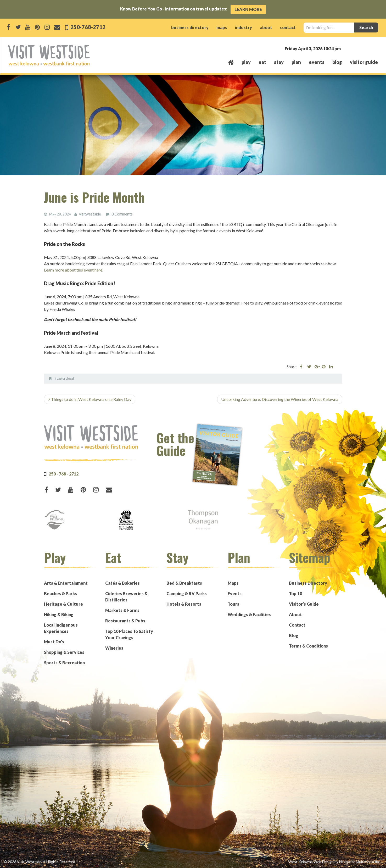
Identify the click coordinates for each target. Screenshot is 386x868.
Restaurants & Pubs (125, 620)
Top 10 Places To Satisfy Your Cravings (129, 634)
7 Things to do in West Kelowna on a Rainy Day (90, 399)
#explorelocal (64, 378)
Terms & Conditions (308, 646)
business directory (190, 27)
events (317, 62)
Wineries (114, 648)
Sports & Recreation (64, 662)
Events (235, 593)
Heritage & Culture (63, 604)
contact (288, 27)
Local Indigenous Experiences (61, 628)
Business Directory (308, 583)
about (266, 27)
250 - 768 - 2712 (64, 474)
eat (262, 62)
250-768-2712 (88, 27)
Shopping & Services (64, 652)
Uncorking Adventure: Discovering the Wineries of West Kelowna (280, 399)
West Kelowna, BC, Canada (346, 48)
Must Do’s (54, 641)
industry (244, 27)
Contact (297, 625)
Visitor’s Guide (304, 604)
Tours (233, 604)
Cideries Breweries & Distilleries (126, 596)
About (295, 614)
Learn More (248, 9)
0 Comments (122, 214)
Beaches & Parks (60, 593)
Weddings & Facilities (249, 614)
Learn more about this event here (73, 270)
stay (279, 62)
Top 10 (295, 593)
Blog (337, 62)
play (246, 62)
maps (222, 27)
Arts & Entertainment (66, 583)
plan (296, 62)
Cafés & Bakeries (122, 583)
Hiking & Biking (59, 614)
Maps (233, 583)
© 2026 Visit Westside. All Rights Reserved (40, 861)
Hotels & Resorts (184, 604)
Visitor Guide (364, 62)
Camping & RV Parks (187, 593)
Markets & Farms (122, 610)
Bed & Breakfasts (184, 583)
